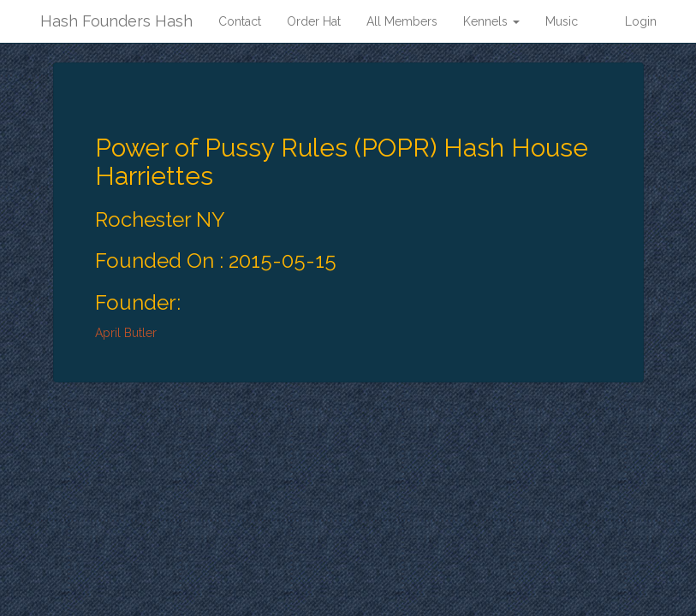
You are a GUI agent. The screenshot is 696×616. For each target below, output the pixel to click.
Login (641, 21)
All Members (402, 21)
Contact (240, 21)
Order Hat (314, 21)
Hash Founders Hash (116, 21)
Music (562, 21)
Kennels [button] (491, 21)
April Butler (126, 333)
